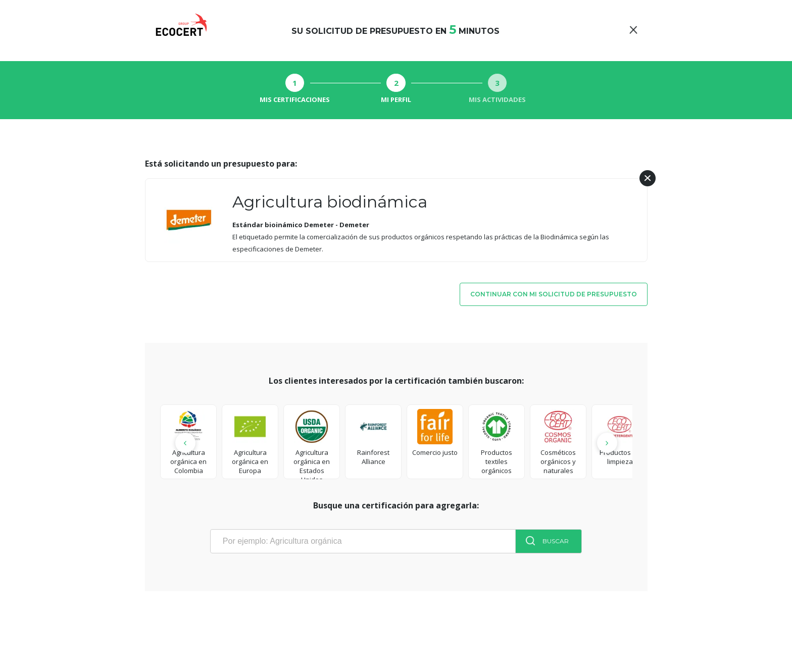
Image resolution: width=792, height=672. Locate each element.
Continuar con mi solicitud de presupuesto (554, 294)
